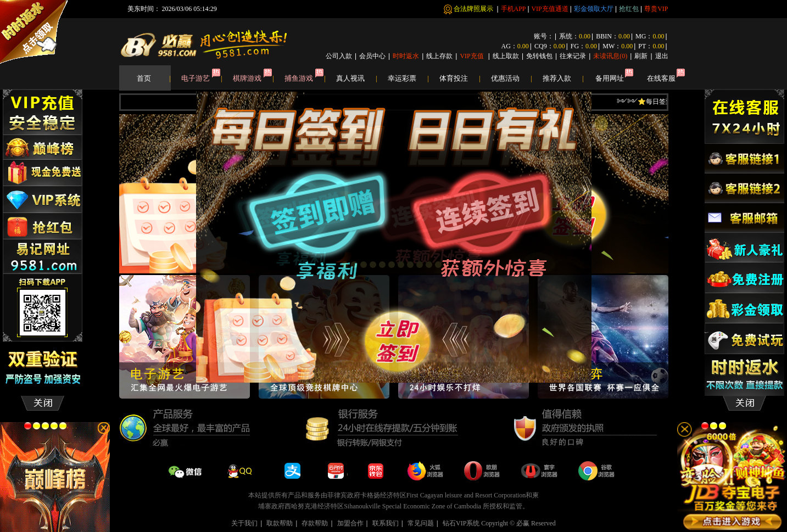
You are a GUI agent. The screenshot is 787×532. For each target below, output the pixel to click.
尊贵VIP (656, 9)
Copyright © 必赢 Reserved (518, 523)
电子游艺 (202, 79)
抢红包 (629, 9)
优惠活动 (511, 79)
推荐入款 (563, 79)
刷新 (641, 56)
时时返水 (406, 56)
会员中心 (372, 56)
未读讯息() (610, 56)
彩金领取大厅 (594, 9)
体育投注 (460, 79)
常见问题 (421, 523)
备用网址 (610, 78)
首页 (154, 79)
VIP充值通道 (549, 9)
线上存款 (439, 56)
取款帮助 (280, 523)
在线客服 (661, 78)
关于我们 (244, 523)
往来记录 (573, 56)
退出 (662, 56)
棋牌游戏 (253, 79)
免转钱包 (539, 56)
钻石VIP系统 (461, 523)
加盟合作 (350, 523)
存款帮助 (315, 523)
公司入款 (339, 56)
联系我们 (386, 523)
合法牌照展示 (474, 9)
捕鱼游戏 (305, 79)
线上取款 (506, 56)
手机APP (513, 9)
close (571, 371)
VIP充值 (472, 56)
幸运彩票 (408, 79)
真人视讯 (356, 79)
